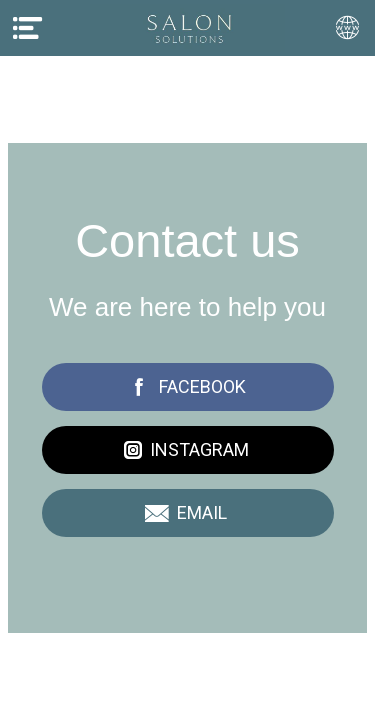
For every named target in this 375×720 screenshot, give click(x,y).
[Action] (347, 28)
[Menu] (28, 28)
